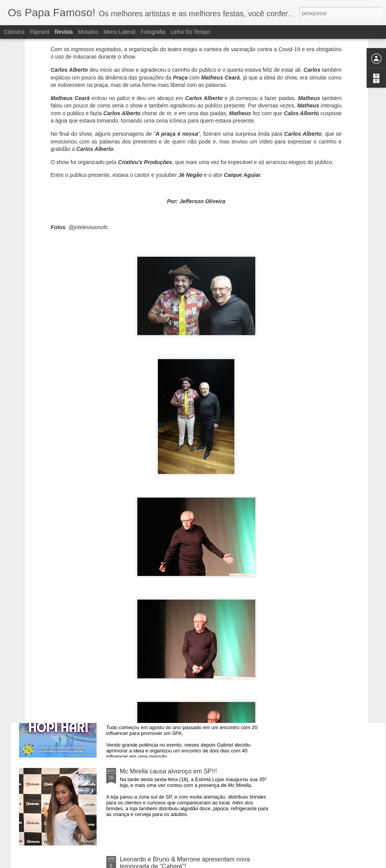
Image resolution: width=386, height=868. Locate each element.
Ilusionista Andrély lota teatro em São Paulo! (181, 595)
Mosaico (88, 32)
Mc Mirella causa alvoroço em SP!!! (169, 771)
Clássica (14, 32)
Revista (63, 32)
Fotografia (153, 32)
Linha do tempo (190, 32)
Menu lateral (119, 32)
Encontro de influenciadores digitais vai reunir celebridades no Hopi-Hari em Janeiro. (183, 687)
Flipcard (40, 32)
